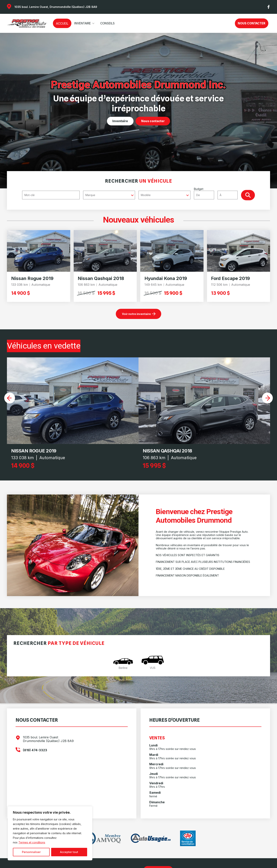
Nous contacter (252, 23)
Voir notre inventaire (136, 314)
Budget (217, 193)
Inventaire (83, 23)
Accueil (62, 23)
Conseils (107, 23)
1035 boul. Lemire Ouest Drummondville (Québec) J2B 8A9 (48, 739)
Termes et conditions (32, 842)
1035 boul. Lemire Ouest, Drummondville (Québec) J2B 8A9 (56, 7)
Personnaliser (31, 852)
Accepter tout (69, 852)
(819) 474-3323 (35, 750)
